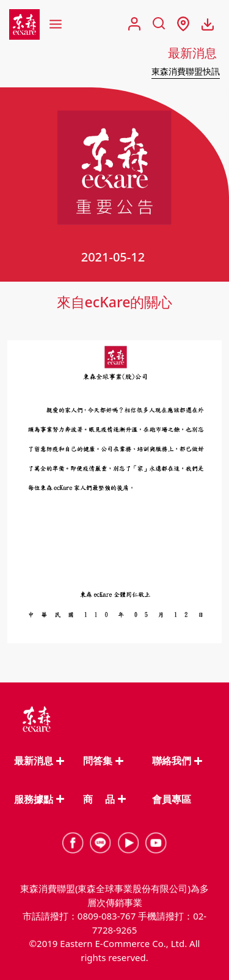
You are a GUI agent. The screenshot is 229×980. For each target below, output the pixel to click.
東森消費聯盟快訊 (186, 71)
